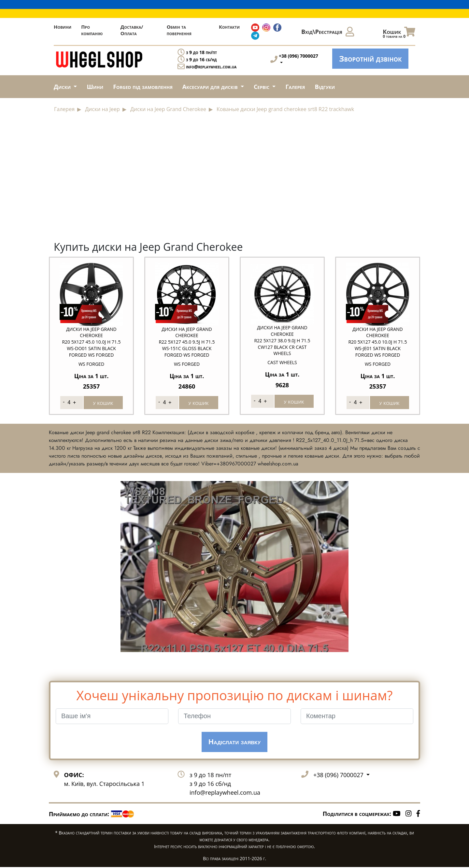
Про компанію (92, 30)
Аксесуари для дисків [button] (211, 87)
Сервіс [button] (262, 87)
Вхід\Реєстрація (328, 32)
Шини (95, 87)
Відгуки (325, 87)
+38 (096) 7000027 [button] (339, 776)
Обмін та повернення (179, 30)
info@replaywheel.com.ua (211, 67)
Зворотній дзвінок (370, 58)
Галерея (295, 87)
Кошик (399, 33)
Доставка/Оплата (132, 30)
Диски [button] (63, 87)
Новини (63, 27)
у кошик (103, 402)
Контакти (229, 27)
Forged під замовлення (143, 87)
